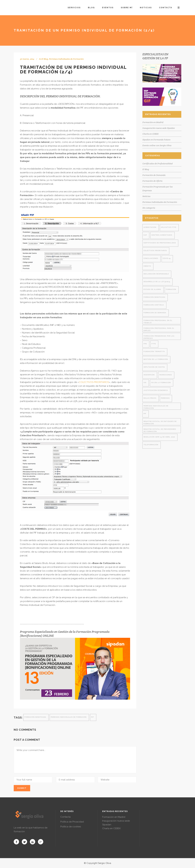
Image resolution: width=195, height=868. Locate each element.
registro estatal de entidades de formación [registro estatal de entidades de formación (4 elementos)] (160, 423)
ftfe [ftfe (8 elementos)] (154, 344)
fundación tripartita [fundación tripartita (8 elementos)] (154, 351)
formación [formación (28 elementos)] (171, 289)
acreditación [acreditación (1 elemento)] (150, 227)
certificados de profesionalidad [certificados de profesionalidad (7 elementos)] (160, 243)
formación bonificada (35, 717)
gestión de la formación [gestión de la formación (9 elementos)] (156, 359)
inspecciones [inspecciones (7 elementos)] (166, 375)
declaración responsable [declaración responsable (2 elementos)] (156, 274)
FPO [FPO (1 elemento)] (145, 344)
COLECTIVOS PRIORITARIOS (94, 382)
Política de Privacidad (72, 822)
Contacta (65, 817)
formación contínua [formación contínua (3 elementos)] (154, 305)
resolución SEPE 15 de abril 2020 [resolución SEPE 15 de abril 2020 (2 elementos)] (159, 437)
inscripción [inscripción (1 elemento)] (149, 375)
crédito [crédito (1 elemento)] (147, 266)
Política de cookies (71, 827)
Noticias (146, 196)
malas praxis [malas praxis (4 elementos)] (150, 398)
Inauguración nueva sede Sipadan (159, 128)
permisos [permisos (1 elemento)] (165, 398)
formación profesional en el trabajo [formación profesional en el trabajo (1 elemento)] (158, 322)
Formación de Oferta (152, 181)
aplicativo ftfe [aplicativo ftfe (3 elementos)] (169, 227)
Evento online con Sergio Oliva (157, 145)
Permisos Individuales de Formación (66, 59)
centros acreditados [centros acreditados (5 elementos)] (162, 235)
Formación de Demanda (154, 175)
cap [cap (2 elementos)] (145, 235)
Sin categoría (149, 208)
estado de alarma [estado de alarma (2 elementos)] (152, 289)
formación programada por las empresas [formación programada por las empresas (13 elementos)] (159, 337)
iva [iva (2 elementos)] (145, 383)
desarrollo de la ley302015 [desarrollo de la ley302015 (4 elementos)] (157, 282)
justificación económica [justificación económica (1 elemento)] (156, 390)
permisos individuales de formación (69, 717)
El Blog (45, 59)
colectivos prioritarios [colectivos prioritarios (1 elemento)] (155, 251)
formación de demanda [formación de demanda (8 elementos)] (155, 313)
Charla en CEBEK (151, 134)
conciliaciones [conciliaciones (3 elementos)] (151, 258)
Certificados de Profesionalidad (158, 164)
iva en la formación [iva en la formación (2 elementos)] (161, 383)
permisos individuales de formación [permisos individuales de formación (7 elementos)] (156, 407)
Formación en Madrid (153, 122)
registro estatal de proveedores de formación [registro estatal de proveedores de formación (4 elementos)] (160, 430)
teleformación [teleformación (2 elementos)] (151, 445)
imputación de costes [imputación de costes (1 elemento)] (154, 367)
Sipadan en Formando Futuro (156, 140)
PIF (92, 717)
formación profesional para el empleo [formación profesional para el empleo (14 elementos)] (159, 329)
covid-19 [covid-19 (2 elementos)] (167, 258)
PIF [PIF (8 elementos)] (145, 414)
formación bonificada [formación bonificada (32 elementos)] (154, 297)
